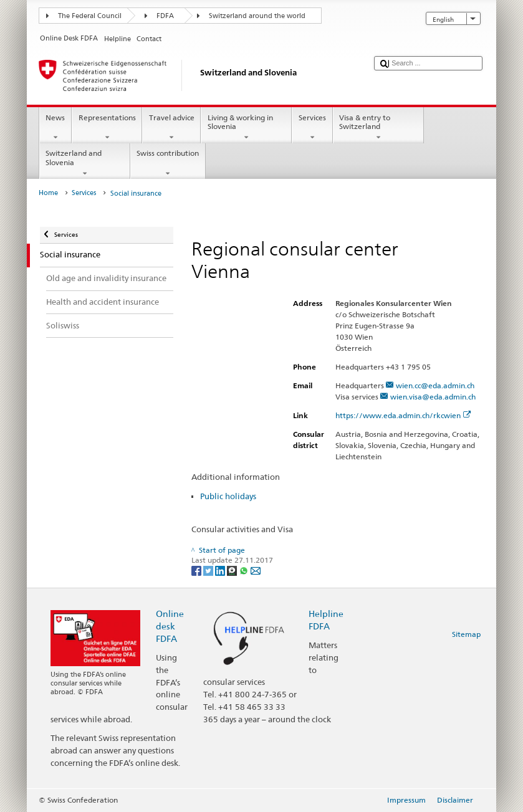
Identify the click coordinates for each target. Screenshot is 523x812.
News (55, 128)
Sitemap (466, 634)
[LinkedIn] (221, 570)
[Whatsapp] (245, 570)
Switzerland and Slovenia (85, 163)
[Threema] (233, 570)
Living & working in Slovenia (246, 128)
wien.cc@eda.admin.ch (435, 385)
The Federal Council (90, 16)
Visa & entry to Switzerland (378, 128)
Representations (107, 128)
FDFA (165, 16)
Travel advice (171, 128)
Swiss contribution (168, 163)
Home (48, 193)
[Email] (256, 570)
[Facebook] (197, 570)
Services (312, 128)
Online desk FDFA (170, 626)
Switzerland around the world (257, 16)
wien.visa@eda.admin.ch (433, 397)
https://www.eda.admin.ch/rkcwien (403, 415)
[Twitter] (209, 570)
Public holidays (228, 496)
